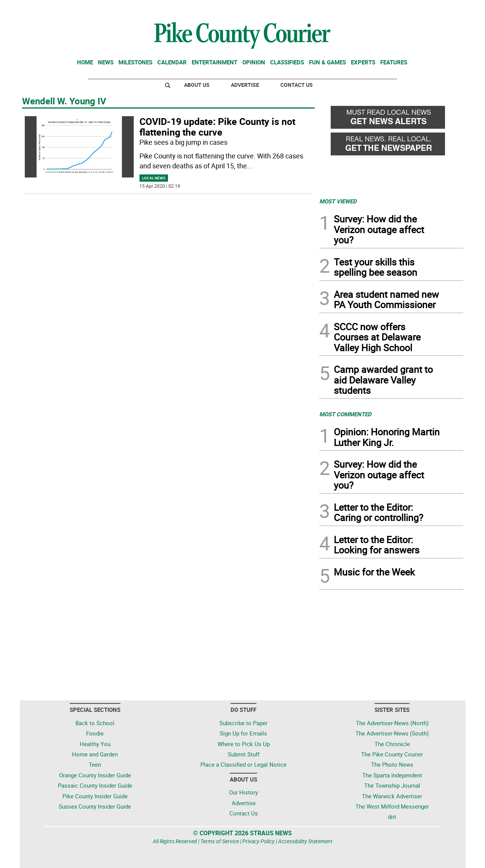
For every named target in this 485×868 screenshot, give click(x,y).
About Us (197, 85)
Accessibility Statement (305, 841)
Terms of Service (220, 841)
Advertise (245, 85)
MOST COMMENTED (345, 414)
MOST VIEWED (338, 201)
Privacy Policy (259, 841)
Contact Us (297, 85)
